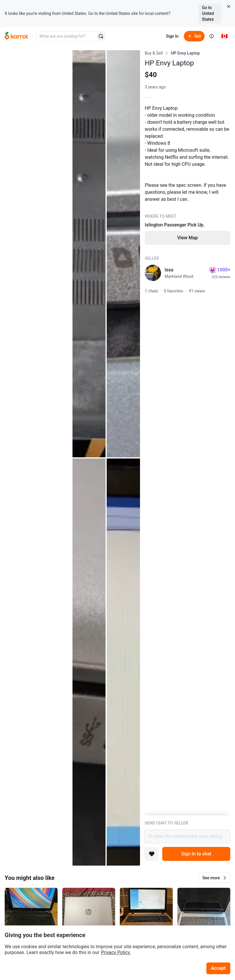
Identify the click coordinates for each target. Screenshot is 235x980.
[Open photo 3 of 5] (123, 254)
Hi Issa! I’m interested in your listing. (188, 836)
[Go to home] (16, 36)
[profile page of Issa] (153, 273)
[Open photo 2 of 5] (89, 254)
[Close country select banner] (229, 6)
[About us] (212, 36)
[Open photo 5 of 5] (123, 662)
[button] (215, 878)
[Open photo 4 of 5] (89, 662)
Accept (218, 968)
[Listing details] (188, 433)
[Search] (101, 36)
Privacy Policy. (116, 952)
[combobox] (66, 36)
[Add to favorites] (152, 854)
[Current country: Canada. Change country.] (224, 36)
